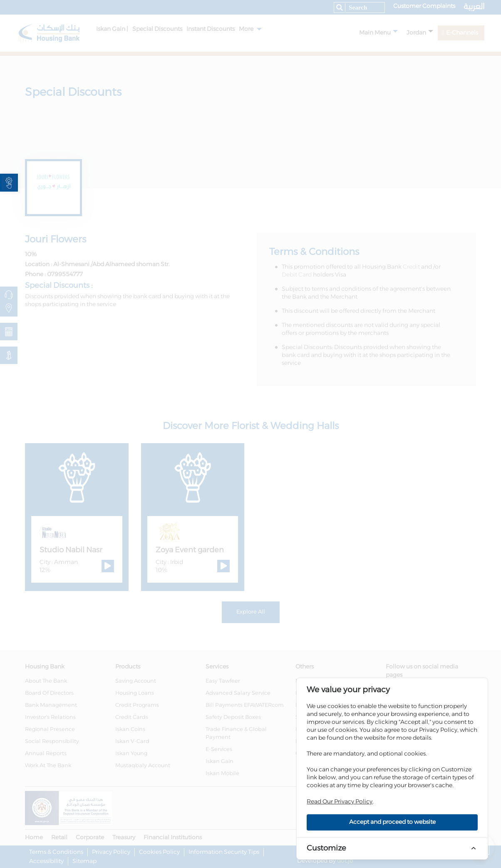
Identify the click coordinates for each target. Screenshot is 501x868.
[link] (9, 183)
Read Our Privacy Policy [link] (340, 802)
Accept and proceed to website (392, 822)
